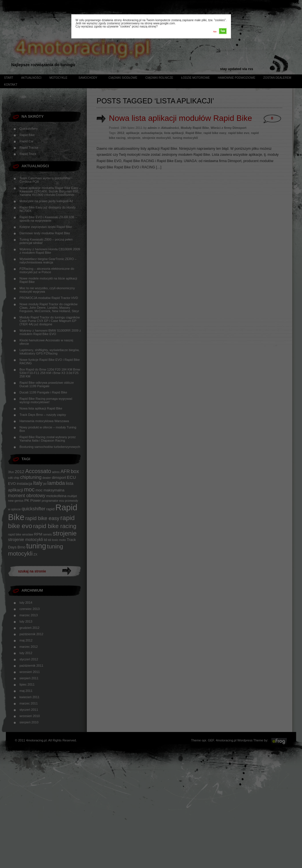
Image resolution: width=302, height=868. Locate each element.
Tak (223, 31)
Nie (215, 32)
